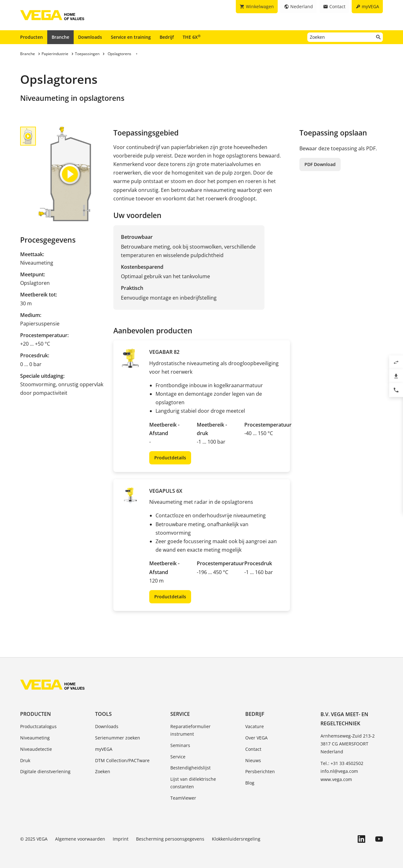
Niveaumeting (35, 738)
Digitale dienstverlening (45, 771)
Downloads (90, 37)
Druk (25, 760)
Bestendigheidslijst (190, 768)
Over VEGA (256, 738)
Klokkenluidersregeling (236, 839)
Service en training (131, 37)
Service (180, 714)
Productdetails (170, 458)
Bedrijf (167, 37)
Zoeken (103, 771)
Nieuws (253, 760)
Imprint (121, 839)
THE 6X (192, 37)
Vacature (255, 726)
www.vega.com (336, 779)
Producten (31, 37)
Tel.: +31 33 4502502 (342, 763)
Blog (250, 783)
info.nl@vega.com (339, 771)
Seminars (180, 745)
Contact (253, 749)
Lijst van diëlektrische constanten (193, 783)
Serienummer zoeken (118, 738)
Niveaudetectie (36, 749)
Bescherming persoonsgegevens (170, 839)
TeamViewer (183, 798)
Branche (60, 37)
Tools (103, 714)
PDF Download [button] (320, 164)
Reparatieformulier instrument (190, 730)
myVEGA (104, 749)
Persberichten (260, 771)
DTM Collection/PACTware (122, 760)
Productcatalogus (38, 726)
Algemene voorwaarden (80, 839)
